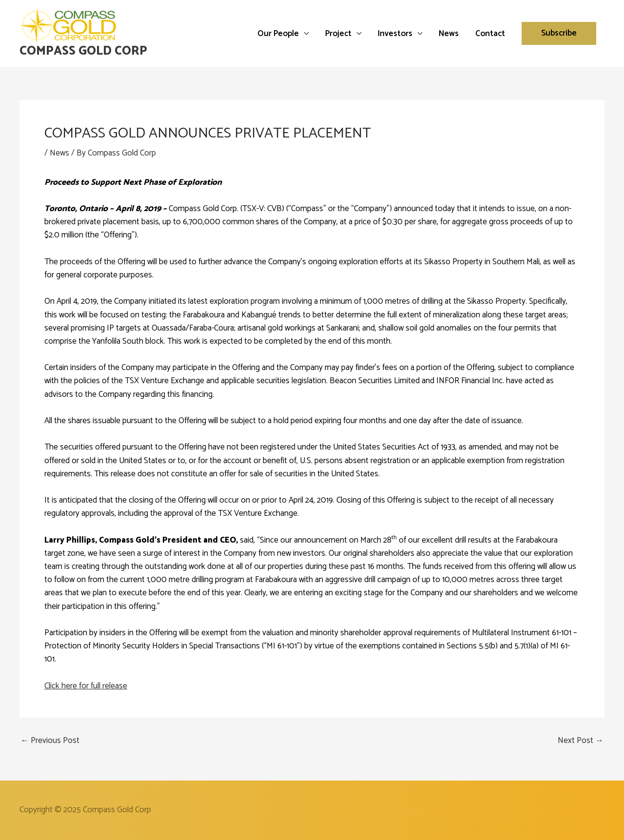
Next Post (581, 741)
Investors (395, 34)
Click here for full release (86, 686)
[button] (559, 33)
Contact (490, 34)
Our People (278, 34)
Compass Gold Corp (83, 51)
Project (338, 34)
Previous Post (50, 741)
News (449, 34)
